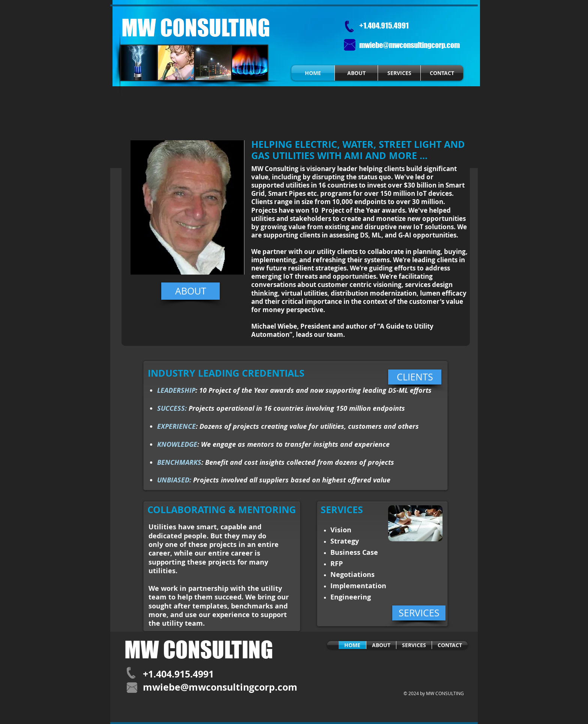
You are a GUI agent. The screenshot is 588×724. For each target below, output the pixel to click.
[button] (187, 207)
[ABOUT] (190, 291)
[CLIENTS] (415, 377)
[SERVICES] (419, 613)
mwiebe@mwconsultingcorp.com (409, 45)
